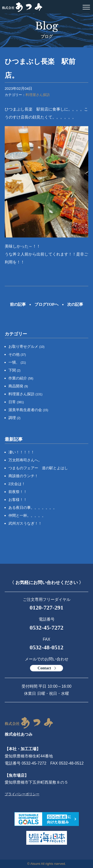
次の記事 (75, 304)
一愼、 (17, 362)
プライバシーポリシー (22, 794)
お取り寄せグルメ (27, 346)
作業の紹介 (21, 378)
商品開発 (18, 386)
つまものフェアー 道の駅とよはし (38, 468)
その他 (17, 354)
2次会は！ (17, 484)
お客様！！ (18, 500)
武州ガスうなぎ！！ (25, 523)
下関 (15, 370)
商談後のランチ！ (23, 476)
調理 (15, 418)
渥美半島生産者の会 (28, 410)
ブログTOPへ (46, 304)
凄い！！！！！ (21, 452)
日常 (16, 402)
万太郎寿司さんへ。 (25, 460)
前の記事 (18, 304)
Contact (44, 668)
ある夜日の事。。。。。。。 (33, 507)
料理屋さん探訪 (38, 95)
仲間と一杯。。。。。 (27, 515)
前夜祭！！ (18, 492)
